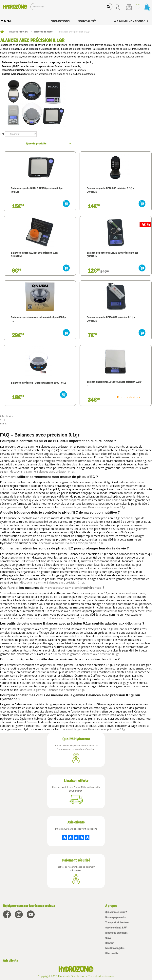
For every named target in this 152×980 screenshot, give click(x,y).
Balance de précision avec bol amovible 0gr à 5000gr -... (38, 319)
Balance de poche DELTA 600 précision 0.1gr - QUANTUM (111, 319)
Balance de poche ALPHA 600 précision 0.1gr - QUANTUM (35, 254)
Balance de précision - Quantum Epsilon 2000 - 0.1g (38, 383)
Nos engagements (115, 917)
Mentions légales (115, 948)
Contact (110, 943)
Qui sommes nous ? (116, 912)
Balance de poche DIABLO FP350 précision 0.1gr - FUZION (37, 190)
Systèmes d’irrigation (13, 70)
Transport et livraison (117, 922)
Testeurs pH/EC (10, 66)
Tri (2, 134)
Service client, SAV (116, 928)
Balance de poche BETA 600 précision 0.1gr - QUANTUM (110, 190)
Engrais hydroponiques (14, 74)
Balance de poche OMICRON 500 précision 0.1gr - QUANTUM (113, 254)
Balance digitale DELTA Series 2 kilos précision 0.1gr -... (114, 383)
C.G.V (108, 938)
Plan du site (112, 953)
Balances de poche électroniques (20, 62)
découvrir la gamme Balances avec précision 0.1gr (42, 471)
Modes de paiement (116, 933)
